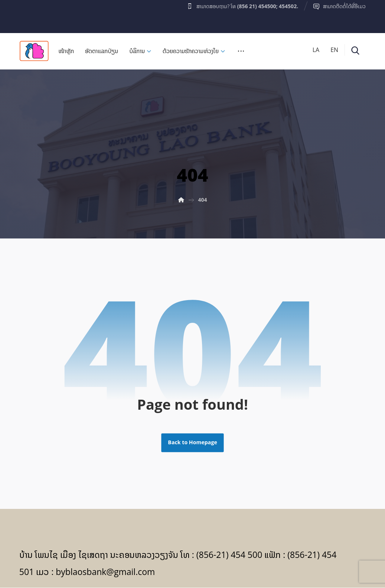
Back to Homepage (192, 443)
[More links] (241, 53)
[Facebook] (34, 14)
